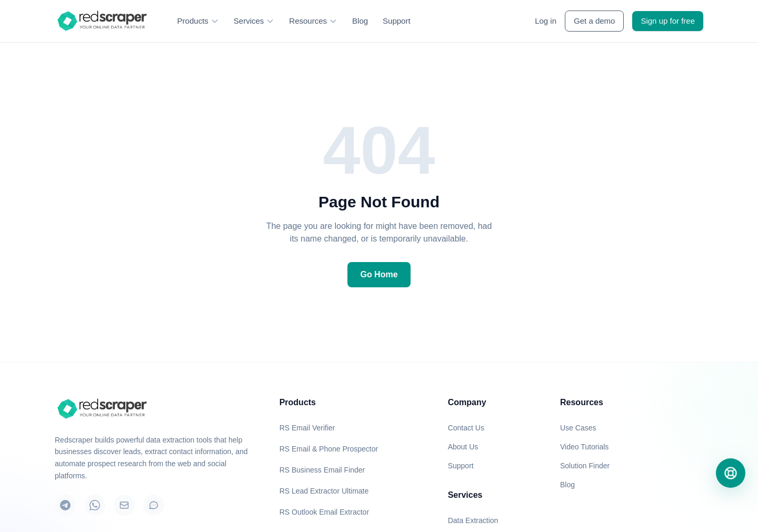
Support (397, 21)
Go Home (379, 274)
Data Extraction (473, 520)
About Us (463, 447)
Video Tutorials (584, 447)
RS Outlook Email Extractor (324, 512)
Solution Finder (585, 466)
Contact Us (466, 428)
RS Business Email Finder (322, 470)
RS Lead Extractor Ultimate (324, 491)
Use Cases (578, 428)
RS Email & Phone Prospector (329, 449)
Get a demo (594, 21)
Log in (546, 21)
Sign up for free (668, 21)
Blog (360, 21)
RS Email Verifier (307, 428)
